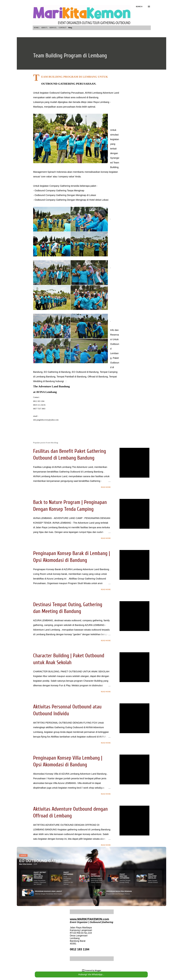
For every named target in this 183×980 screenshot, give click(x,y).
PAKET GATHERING (68, 873)
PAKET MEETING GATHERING (124, 876)
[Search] (139, 7)
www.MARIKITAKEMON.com (89, 919)
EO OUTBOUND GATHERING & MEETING (56, 861)
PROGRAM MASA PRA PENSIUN (119, 891)
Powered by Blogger (91, 970)
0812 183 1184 (80, 949)
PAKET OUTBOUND (96, 875)
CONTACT (62, 28)
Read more (106, 487)
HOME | (37, 28)
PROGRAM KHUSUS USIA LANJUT (48, 891)
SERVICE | (53, 28)
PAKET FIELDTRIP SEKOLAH (152, 876)
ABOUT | (44, 28)
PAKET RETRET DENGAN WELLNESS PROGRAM (40, 875)
